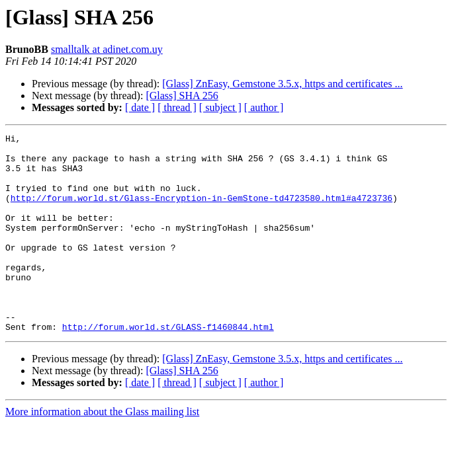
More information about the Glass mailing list (102, 451)
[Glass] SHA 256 (182, 96)
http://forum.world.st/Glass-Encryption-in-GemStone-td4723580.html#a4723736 (202, 212)
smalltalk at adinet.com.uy (107, 49)
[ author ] (264, 107)
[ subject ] (220, 107)
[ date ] (140, 107)
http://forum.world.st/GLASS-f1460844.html (168, 366)
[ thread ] (177, 107)
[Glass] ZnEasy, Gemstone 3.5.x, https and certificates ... (282, 84)
